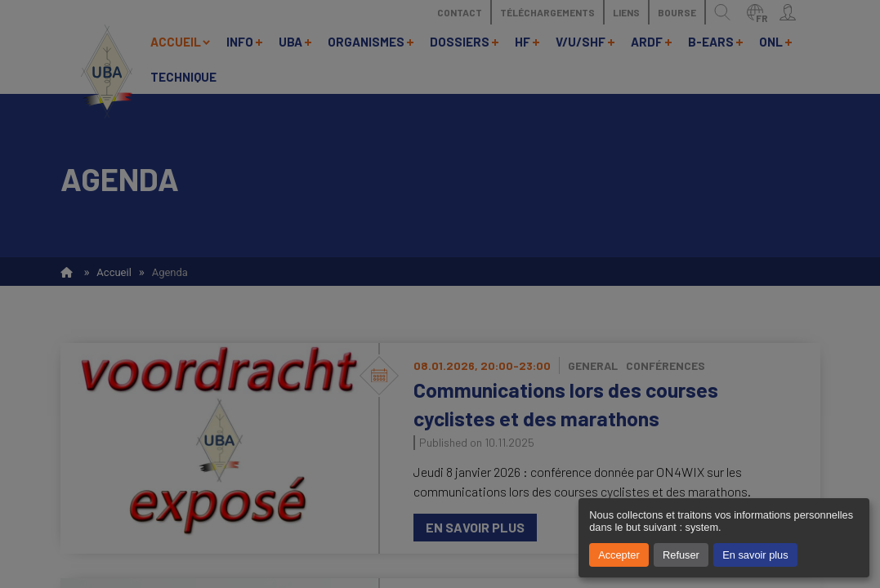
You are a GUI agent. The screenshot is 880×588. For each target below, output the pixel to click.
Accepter (619, 555)
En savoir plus (755, 555)
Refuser (681, 555)
